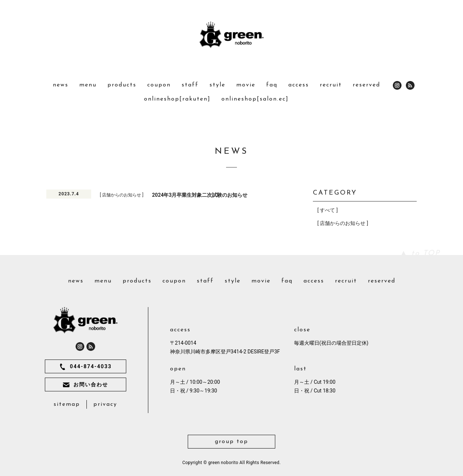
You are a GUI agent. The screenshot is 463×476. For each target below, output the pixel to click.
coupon (159, 85)
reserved (366, 85)
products (122, 85)
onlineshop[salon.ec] (255, 99)
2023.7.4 (69, 194)
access (299, 85)
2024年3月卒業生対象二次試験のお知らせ (200, 195)
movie (246, 85)
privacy (105, 404)
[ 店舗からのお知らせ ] (122, 195)
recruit (331, 85)
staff (190, 85)
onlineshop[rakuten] (177, 99)
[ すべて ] (327, 210)
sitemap (67, 404)
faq (272, 85)
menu (88, 85)
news (61, 85)
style (217, 85)
